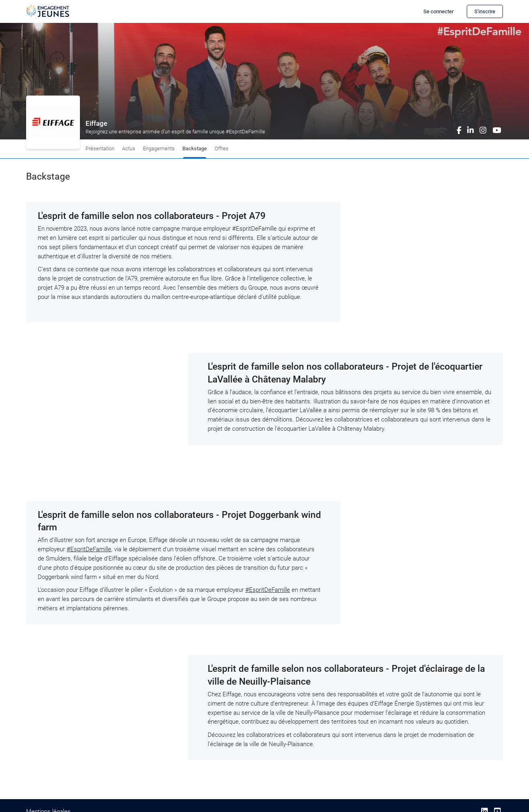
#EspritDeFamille (89, 549)
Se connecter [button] (438, 11)
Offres (222, 148)
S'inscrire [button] (485, 11)
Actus (129, 148)
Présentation (100, 148)
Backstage (195, 148)
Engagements (159, 148)
